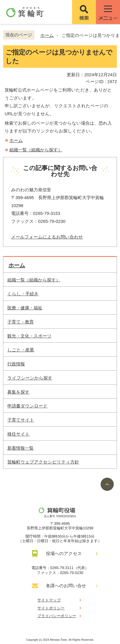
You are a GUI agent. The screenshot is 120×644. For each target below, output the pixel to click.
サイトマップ (49, 600)
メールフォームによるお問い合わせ (47, 237)
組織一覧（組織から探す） (36, 150)
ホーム (47, 35)
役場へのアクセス (64, 554)
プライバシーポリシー (57, 616)
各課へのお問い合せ (66, 586)
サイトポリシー (51, 608)
